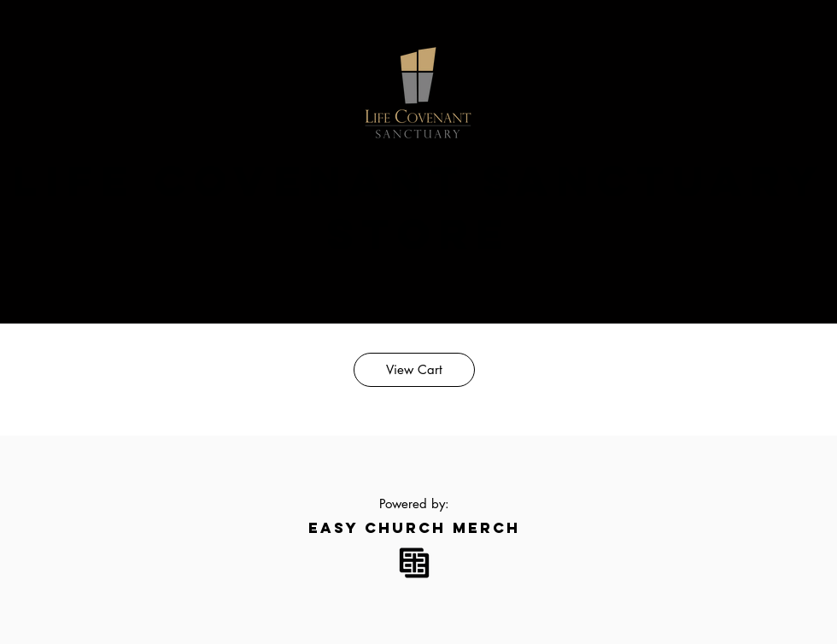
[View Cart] (414, 370)
